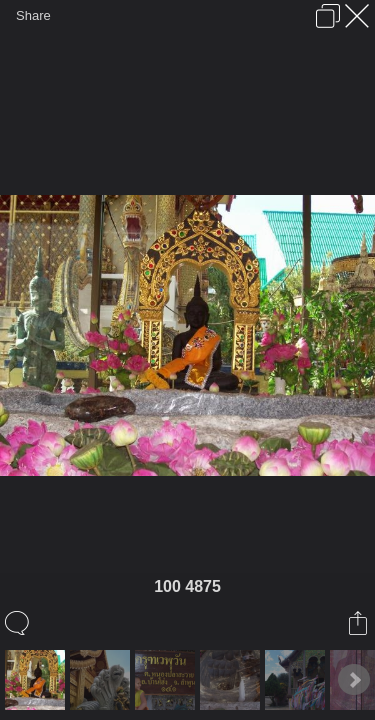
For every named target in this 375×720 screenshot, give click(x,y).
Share (33, 15)
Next (354, 680)
